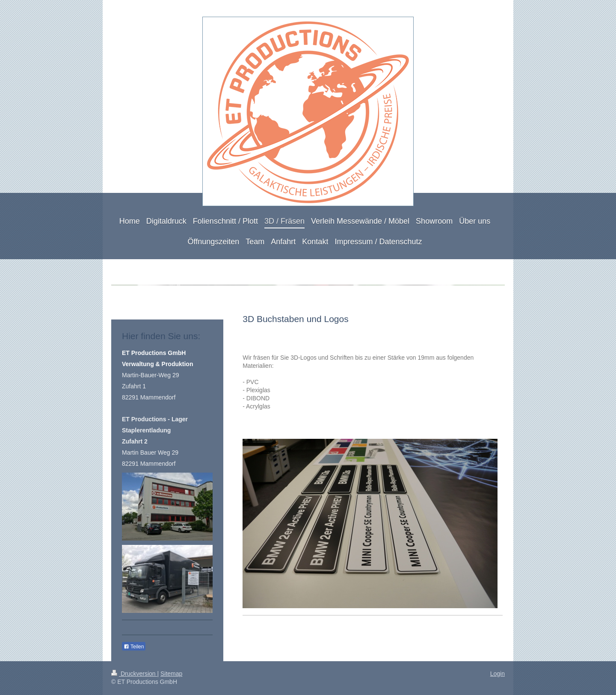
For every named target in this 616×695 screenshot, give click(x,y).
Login (498, 674)
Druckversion (134, 674)
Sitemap (171, 674)
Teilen (134, 647)
